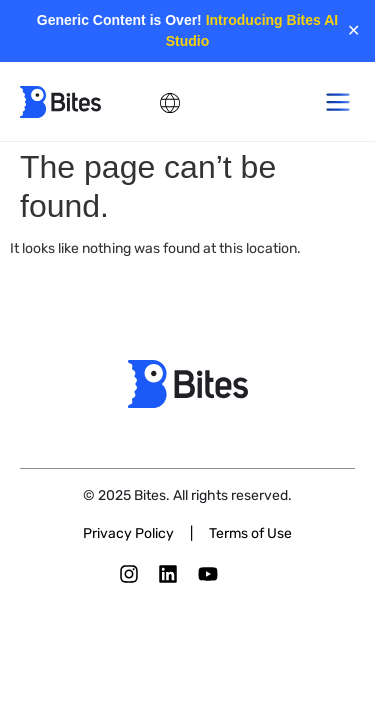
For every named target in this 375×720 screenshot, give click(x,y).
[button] (337, 101)
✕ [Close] (353, 30)
